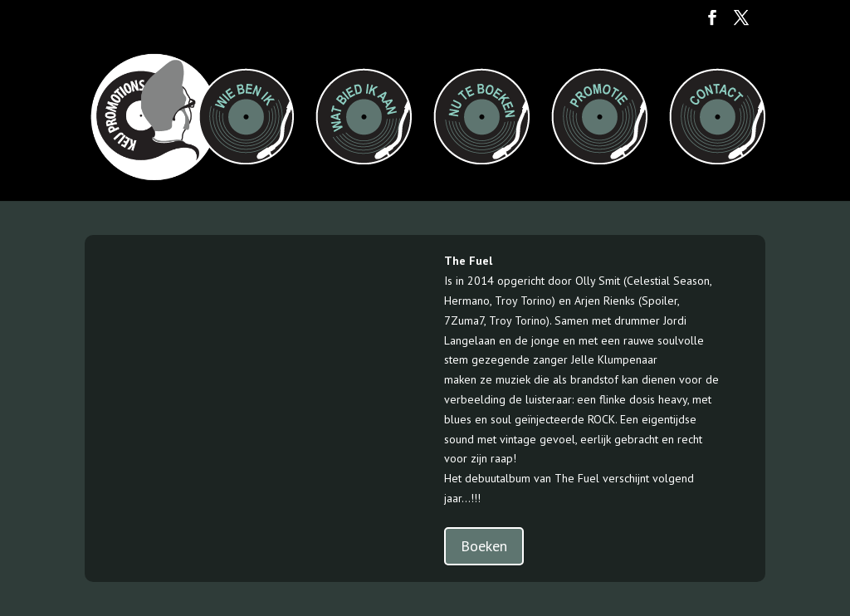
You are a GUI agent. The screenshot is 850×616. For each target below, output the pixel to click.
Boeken (484, 546)
